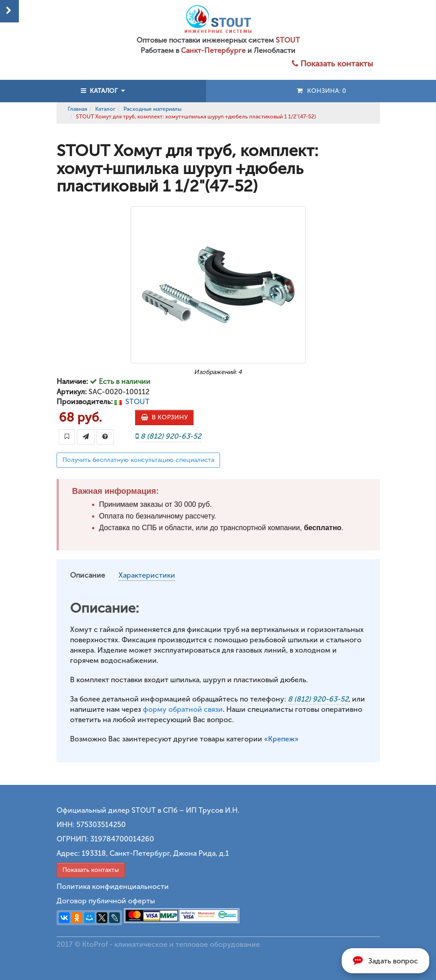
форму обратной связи (183, 709)
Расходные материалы (152, 109)
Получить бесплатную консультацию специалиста (138, 460)
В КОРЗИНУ (164, 417)
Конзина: (321, 91)
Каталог (105, 109)
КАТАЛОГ (103, 91)
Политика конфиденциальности (113, 886)
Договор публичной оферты (106, 901)
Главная (77, 109)
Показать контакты (91, 870)
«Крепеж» (281, 739)
